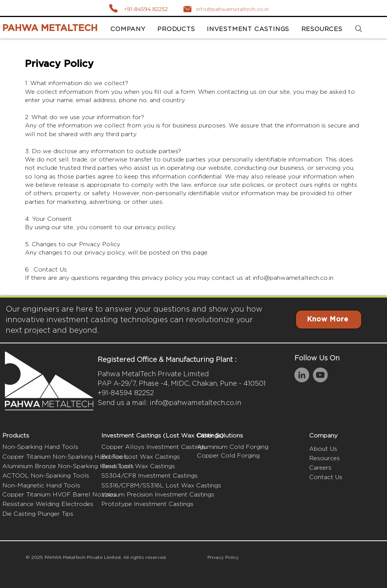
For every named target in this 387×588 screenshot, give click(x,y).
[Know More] (329, 320)
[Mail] (187, 9)
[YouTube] (320, 375)
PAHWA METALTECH (50, 28)
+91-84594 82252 (146, 9)
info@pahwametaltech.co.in (293, 278)
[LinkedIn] (302, 375)
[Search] (359, 29)
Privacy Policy (223, 557)
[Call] (113, 8)
